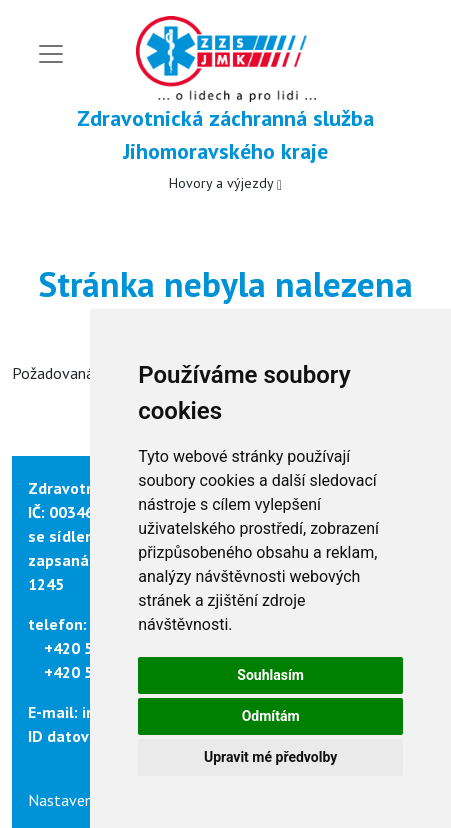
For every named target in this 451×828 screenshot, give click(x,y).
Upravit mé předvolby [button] (270, 757)
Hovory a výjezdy (225, 183)
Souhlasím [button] (270, 675)
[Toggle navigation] (51, 54)
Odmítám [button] (271, 716)
